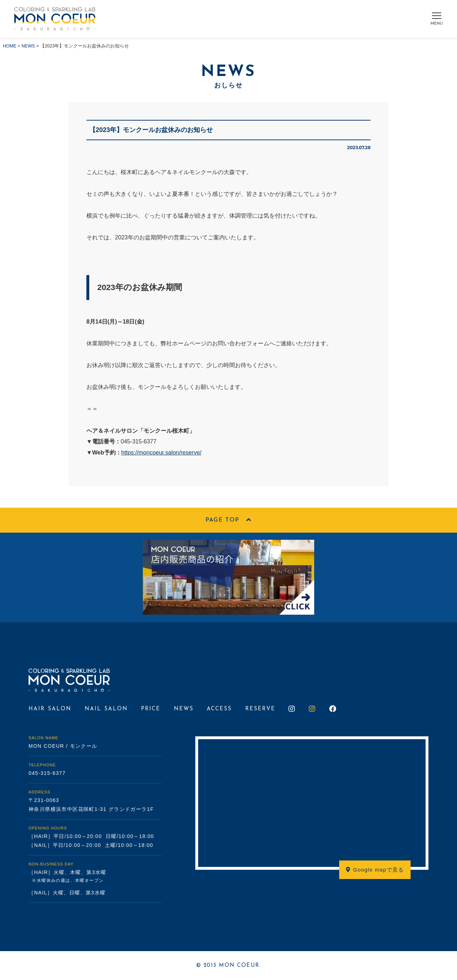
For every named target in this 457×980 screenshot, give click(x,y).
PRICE (151, 709)
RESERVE (260, 709)
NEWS (184, 709)
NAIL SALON (106, 709)
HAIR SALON (50, 709)
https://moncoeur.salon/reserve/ (162, 452)
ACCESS (219, 709)
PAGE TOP (228, 520)
